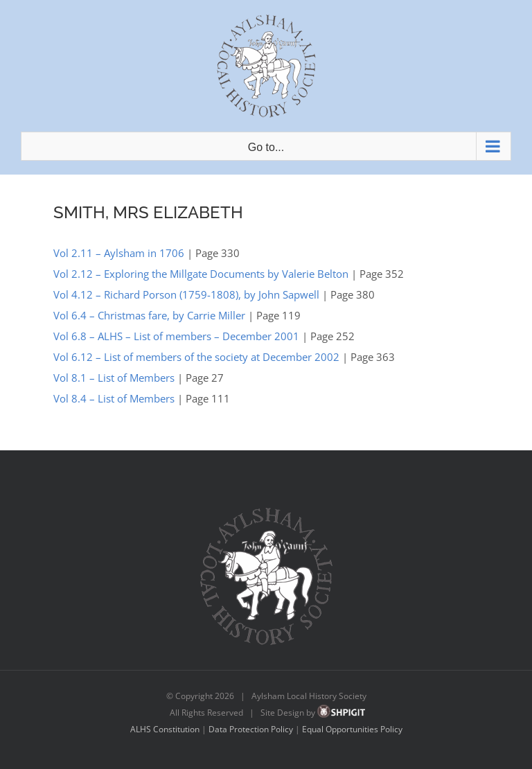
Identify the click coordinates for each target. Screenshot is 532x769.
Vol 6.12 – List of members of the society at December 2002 (196, 357)
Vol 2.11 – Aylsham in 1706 (119, 253)
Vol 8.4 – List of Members (114, 398)
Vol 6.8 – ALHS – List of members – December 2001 (176, 336)
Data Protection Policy (251, 729)
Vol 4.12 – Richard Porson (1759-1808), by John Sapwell (186, 294)
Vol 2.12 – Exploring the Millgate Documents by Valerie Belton (201, 274)
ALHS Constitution (165, 729)
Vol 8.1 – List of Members (114, 378)
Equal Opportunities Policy (352, 729)
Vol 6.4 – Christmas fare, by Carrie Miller (149, 315)
